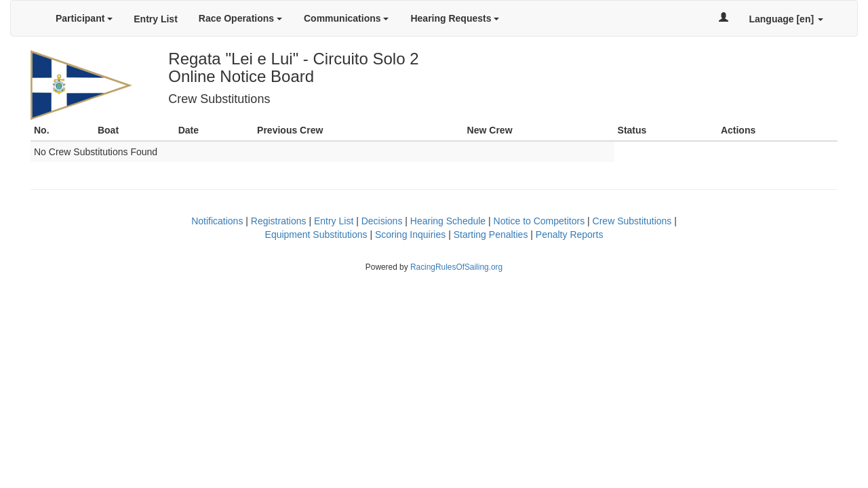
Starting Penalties (491, 235)
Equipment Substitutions (316, 235)
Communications (346, 18)
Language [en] (786, 19)
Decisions (382, 221)
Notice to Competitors (539, 221)
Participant (84, 18)
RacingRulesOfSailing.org (456, 267)
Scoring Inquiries (410, 235)
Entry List (156, 19)
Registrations (279, 221)
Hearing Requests (455, 18)
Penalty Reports (570, 235)
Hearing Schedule (448, 221)
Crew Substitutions (632, 221)
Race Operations (240, 18)
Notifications (217, 221)
